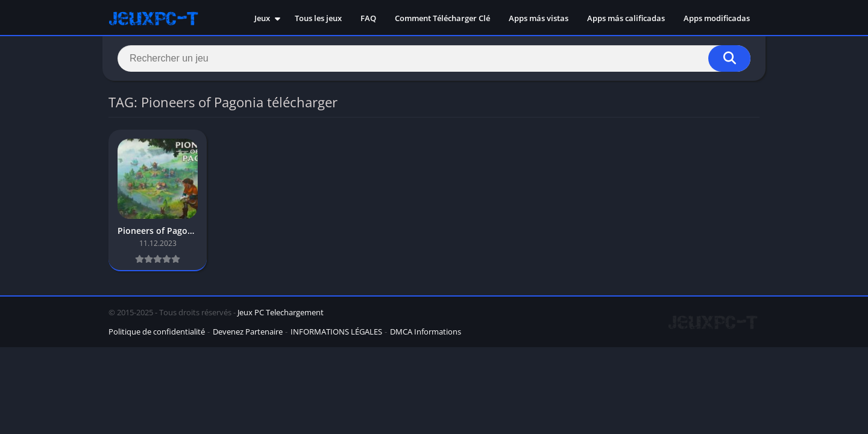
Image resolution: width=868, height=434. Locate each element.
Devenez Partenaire (248, 332)
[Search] (434, 58)
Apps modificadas (717, 18)
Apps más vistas (539, 18)
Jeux (262, 18)
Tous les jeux (318, 18)
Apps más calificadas (626, 18)
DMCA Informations (426, 332)
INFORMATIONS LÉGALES (336, 332)
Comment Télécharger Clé (442, 18)
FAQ (368, 18)
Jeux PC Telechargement (281, 312)
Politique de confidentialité (157, 332)
